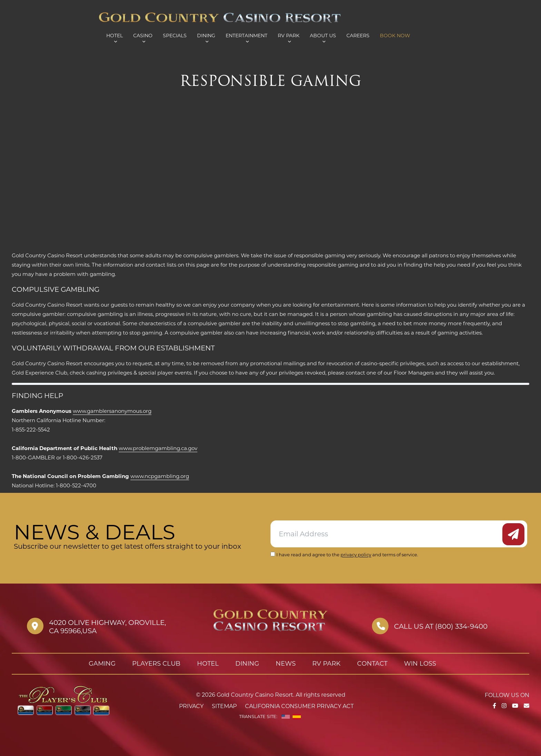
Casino (143, 36)
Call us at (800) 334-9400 (441, 626)
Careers (358, 36)
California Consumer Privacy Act (299, 706)
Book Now (395, 36)
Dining (206, 36)
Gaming (102, 664)
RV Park (289, 36)
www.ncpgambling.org (160, 476)
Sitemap (224, 706)
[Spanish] (297, 717)
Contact (372, 664)
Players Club (156, 664)
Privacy (191, 706)
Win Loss (420, 664)
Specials (175, 36)
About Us (323, 36)
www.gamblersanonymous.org (112, 411)
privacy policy (356, 555)
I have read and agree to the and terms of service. (347, 555)
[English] (286, 717)
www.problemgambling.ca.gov (158, 448)
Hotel (115, 36)
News (286, 664)
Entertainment (247, 36)
